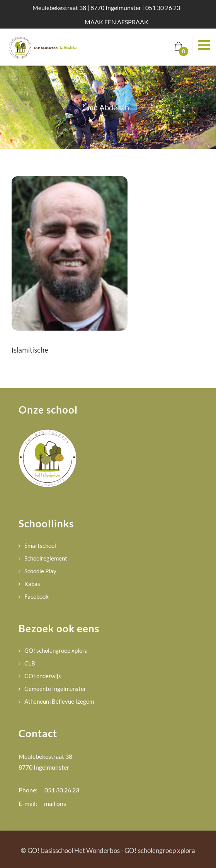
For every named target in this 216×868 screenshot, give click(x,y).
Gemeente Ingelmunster (55, 689)
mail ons (55, 803)
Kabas (32, 584)
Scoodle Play (40, 571)
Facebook (37, 596)
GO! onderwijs (43, 676)
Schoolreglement (46, 558)
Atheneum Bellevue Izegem (59, 701)
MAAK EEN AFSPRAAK (117, 22)
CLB (30, 663)
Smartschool (40, 545)
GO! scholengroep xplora (56, 650)
